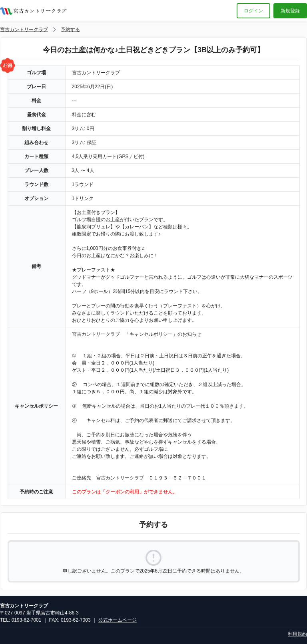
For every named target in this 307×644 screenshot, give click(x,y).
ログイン (253, 11)
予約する (70, 30)
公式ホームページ (118, 620)
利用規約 (297, 634)
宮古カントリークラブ (24, 30)
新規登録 (290, 11)
